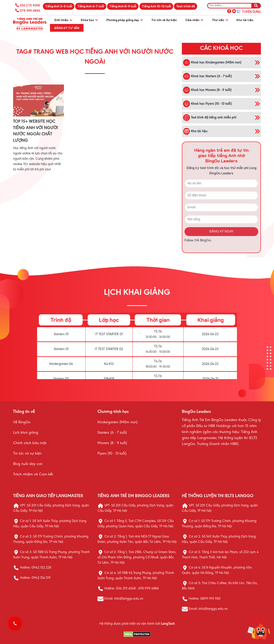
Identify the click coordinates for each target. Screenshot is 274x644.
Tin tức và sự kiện (27, 454)
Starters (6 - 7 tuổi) (112, 433)
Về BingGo (22, 422)
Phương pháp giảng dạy (125, 20)
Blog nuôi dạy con (28, 464)
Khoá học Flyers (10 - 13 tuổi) (207, 104)
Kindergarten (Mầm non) (117, 422)
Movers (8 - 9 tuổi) (112, 443)
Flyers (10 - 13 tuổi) (112, 454)
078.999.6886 (30, 11)
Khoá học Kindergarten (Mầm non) (212, 63)
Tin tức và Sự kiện (164, 20)
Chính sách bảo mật (30, 443)
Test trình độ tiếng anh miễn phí (210, 118)
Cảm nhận (194, 20)
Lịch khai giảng (26, 433)
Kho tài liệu (245, 20)
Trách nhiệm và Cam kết (33, 475)
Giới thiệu (63, 20)
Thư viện (220, 20)
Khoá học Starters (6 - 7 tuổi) (207, 76)
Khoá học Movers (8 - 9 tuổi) (207, 90)
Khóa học (89, 20)
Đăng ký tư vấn (67, 28)
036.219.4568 (30, 5)
